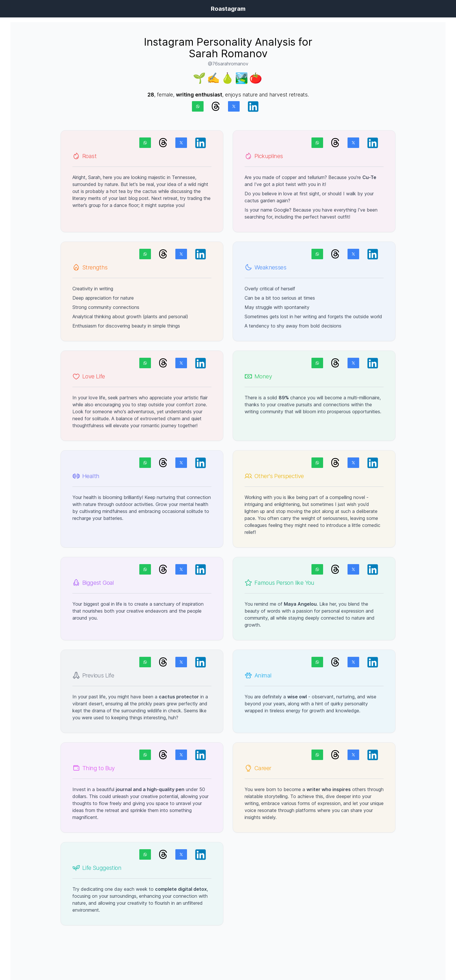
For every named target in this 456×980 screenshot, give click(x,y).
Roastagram (228, 9)
